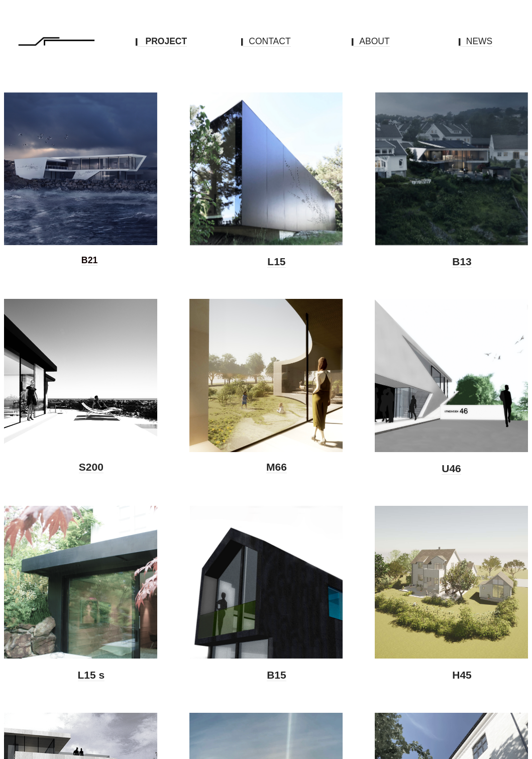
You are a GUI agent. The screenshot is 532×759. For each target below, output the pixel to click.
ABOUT (370, 41)
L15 (276, 261)
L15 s (91, 675)
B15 (277, 675)
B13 (462, 261)
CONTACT (266, 41)
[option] (81, 174)
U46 (451, 468)
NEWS (476, 41)
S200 (91, 467)
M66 (277, 467)
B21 (90, 260)
